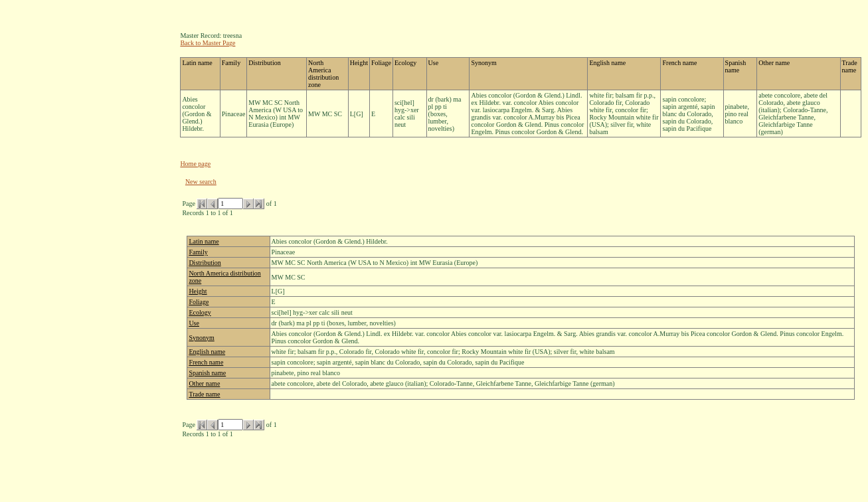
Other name (204, 383)
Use (194, 323)
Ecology (200, 312)
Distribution (205, 263)
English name (207, 352)
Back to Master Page (208, 43)
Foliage (199, 302)
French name (206, 362)
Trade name (204, 394)
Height (198, 291)
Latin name (204, 241)
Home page (195, 164)
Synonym (201, 338)
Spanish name (207, 373)
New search (201, 182)
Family (198, 252)
